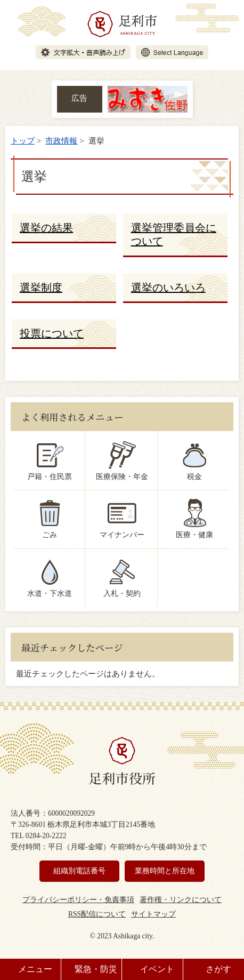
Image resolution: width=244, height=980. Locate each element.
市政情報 (61, 141)
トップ (23, 141)
